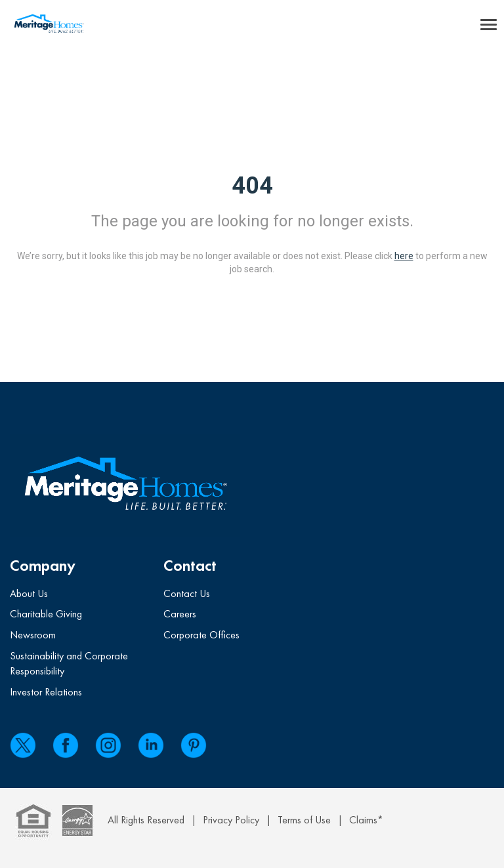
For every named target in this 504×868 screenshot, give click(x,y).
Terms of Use (304, 820)
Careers (180, 614)
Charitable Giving (46, 614)
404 (252, 186)
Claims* (366, 820)
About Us (29, 593)
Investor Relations (46, 692)
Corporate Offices (201, 635)
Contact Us (187, 593)
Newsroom (33, 635)
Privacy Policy (231, 820)
